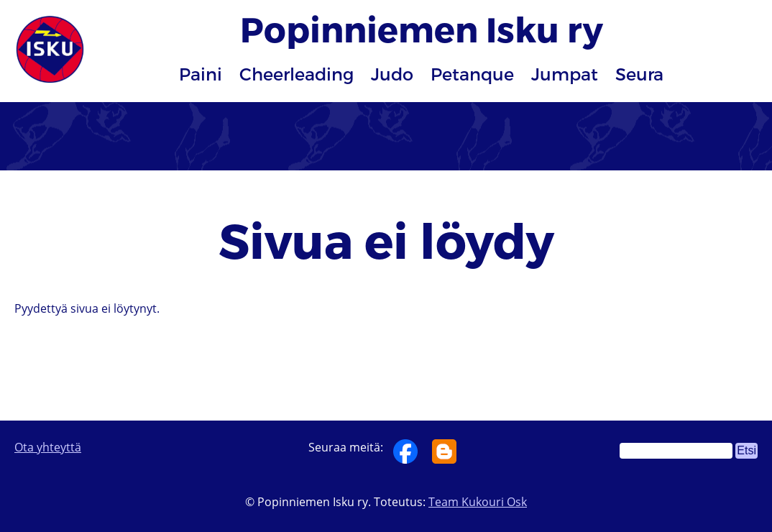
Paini (201, 74)
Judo (392, 74)
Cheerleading (297, 74)
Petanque (472, 74)
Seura (639, 74)
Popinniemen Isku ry (422, 28)
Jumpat (565, 74)
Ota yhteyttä (48, 447)
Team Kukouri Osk (478, 502)
